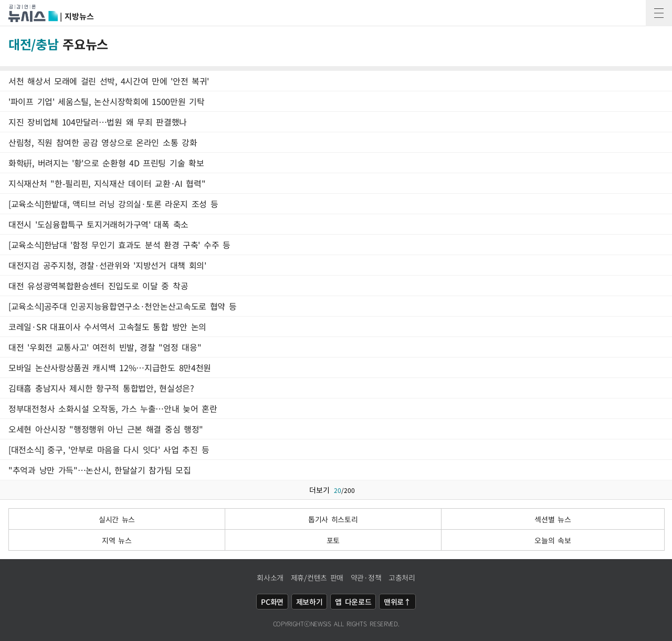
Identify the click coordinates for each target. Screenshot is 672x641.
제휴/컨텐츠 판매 (317, 577)
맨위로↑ (397, 602)
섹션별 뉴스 (553, 519)
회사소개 (270, 577)
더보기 (336, 490)
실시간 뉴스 (117, 519)
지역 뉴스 (117, 540)
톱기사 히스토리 (333, 519)
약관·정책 (366, 577)
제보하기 (309, 602)
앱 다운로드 (353, 602)
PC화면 (272, 602)
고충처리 (402, 577)
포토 (333, 540)
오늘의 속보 (553, 540)
